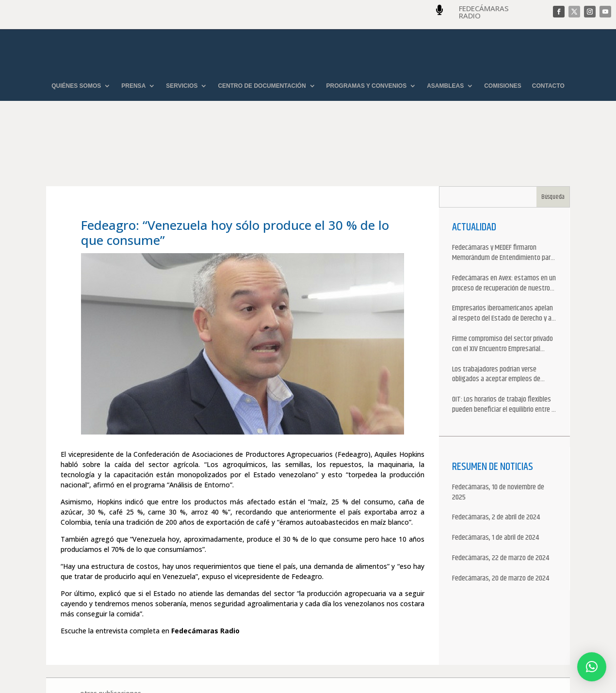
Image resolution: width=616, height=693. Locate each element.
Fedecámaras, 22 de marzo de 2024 (501, 504)
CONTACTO (548, 86)
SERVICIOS (182, 86)
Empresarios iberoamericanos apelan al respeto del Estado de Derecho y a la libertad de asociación (503, 260)
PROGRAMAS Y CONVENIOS (367, 86)
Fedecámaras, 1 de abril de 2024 (495, 484)
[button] (592, 667)
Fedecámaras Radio (205, 576)
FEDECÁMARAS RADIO (484, 12)
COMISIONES (503, 86)
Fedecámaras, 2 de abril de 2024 (496, 464)
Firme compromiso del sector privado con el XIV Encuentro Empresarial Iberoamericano (503, 290)
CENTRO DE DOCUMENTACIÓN (262, 86)
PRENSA (133, 86)
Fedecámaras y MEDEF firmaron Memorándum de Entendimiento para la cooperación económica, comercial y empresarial (504, 199)
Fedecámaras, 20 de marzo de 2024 (501, 524)
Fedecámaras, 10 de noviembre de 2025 (498, 438)
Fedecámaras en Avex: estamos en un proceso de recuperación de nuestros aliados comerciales (504, 229)
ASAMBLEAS (445, 86)
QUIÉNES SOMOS (76, 86)
